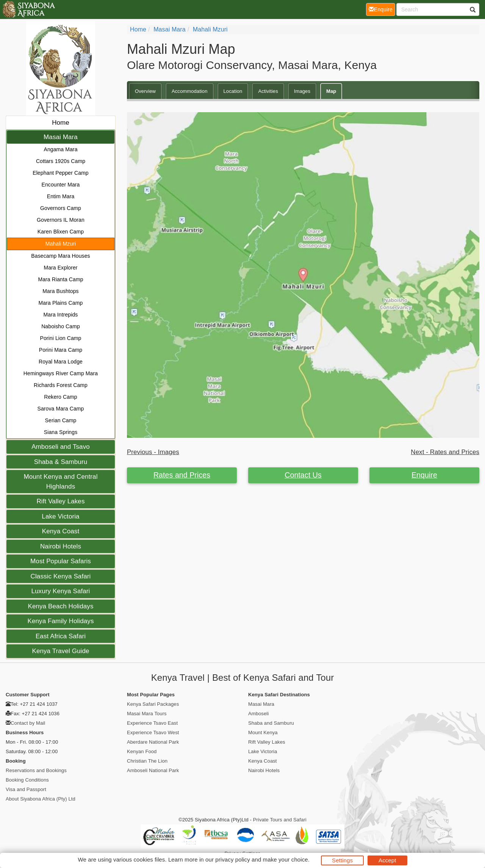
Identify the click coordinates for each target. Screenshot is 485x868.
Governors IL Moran (61, 220)
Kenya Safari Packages (153, 704)
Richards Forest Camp (61, 385)
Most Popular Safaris (61, 561)
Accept (387, 860)
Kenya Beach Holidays (60, 606)
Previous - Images (153, 452)
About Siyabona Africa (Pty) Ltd (41, 799)
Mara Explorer (60, 268)
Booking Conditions (27, 780)
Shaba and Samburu (271, 723)
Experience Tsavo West (153, 732)
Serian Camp (61, 420)
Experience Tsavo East (152, 723)
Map (331, 91)
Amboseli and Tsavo (61, 447)
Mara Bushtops (60, 291)
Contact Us (303, 475)
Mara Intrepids (61, 315)
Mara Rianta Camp (60, 279)
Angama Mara (60, 149)
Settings (342, 860)
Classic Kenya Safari (61, 576)
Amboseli (258, 714)
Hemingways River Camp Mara (61, 373)
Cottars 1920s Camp (61, 161)
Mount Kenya (263, 732)
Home (61, 123)
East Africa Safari (61, 636)
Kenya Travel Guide (60, 651)
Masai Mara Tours (147, 714)
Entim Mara (61, 196)
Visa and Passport (26, 789)
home (138, 29)
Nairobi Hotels (61, 546)
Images (302, 91)
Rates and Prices (182, 475)
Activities (268, 91)
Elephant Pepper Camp (61, 173)
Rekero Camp (60, 397)
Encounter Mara (60, 185)
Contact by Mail (28, 723)
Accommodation (190, 91)
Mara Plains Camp (61, 303)
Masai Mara (61, 137)
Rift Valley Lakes (60, 501)
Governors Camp (61, 208)
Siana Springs (61, 432)
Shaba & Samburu (61, 462)
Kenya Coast (61, 531)
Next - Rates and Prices (445, 452)
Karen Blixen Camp (61, 232)
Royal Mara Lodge (61, 362)
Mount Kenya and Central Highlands (60, 482)
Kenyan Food (142, 751)
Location (233, 91)
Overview (145, 91)
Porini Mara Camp (61, 350)
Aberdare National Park (153, 742)
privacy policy (232, 859)
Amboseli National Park (153, 770)
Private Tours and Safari (280, 820)
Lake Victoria (60, 516)
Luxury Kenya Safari (61, 591)
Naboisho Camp (61, 326)
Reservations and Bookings (36, 770)
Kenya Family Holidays (61, 621)
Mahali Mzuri (61, 244)
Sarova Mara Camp (61, 409)
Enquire (424, 475)
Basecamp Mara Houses (60, 256)
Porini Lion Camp (61, 338)
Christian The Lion (147, 761)
